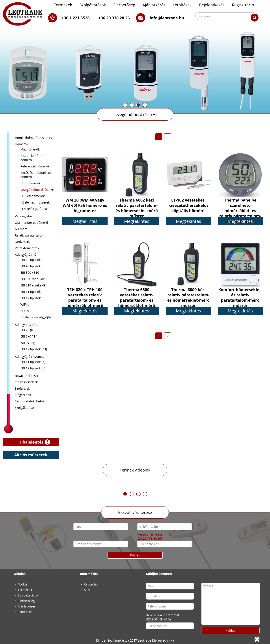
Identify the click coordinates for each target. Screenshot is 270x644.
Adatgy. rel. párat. (28, 325)
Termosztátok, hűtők (30, 401)
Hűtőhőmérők (31, 183)
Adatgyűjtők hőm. (28, 254)
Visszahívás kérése (135, 512)
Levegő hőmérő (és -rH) (135, 114)
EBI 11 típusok (31, 292)
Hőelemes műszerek (35, 202)
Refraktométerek (27, 248)
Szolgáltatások (93, 5)
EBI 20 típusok (31, 260)
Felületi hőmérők (33, 196)
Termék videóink (135, 470)
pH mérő (21, 229)
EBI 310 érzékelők (33, 285)
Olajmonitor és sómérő (32, 223)
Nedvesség (23, 242)
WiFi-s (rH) (28, 343)
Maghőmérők (30, 149)
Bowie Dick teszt (27, 376)
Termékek (63, 5)
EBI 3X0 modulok (33, 279)
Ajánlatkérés (154, 5)
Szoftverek (22, 388)
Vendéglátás (24, 216)
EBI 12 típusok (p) (33, 368)
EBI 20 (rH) (28, 330)
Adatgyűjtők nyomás (30, 357)
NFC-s (25, 311)
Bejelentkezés (212, 5)
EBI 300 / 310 (30, 272)
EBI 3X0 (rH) (29, 336)
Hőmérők (22, 144)
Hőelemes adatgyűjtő (36, 317)
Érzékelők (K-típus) (34, 209)
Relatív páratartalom (30, 235)
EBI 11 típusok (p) (33, 362)
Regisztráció (243, 5)
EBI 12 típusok (31, 298)
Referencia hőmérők (35, 166)
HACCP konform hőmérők (32, 158)
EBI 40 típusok (31, 266)
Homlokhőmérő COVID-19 (34, 138)
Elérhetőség (124, 5)
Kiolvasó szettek (26, 382)
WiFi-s (25, 304)
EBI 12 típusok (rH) (34, 349)
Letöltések (182, 5)
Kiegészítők (23, 395)
